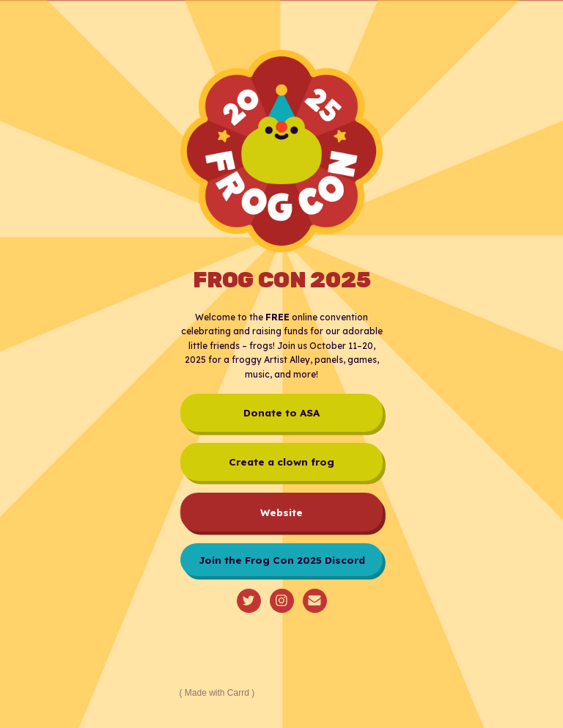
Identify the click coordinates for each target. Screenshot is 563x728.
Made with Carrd (217, 693)
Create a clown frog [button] (281, 462)
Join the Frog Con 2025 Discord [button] (282, 560)
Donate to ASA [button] (281, 412)
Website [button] (281, 512)
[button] (249, 601)
